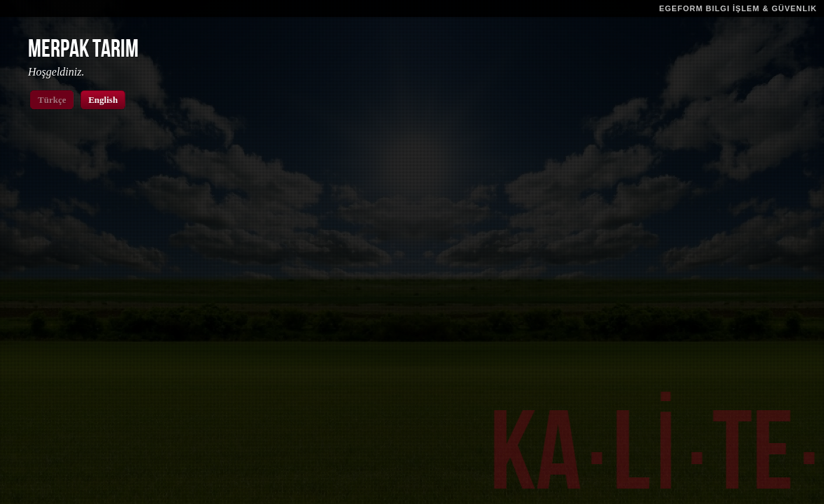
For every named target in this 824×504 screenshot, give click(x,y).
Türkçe (52, 100)
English (103, 100)
